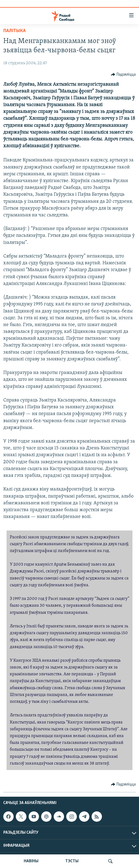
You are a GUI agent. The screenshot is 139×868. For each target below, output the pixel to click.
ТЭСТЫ (72, 861)
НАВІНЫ (31, 861)
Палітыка (14, 31)
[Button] (123, 75)
